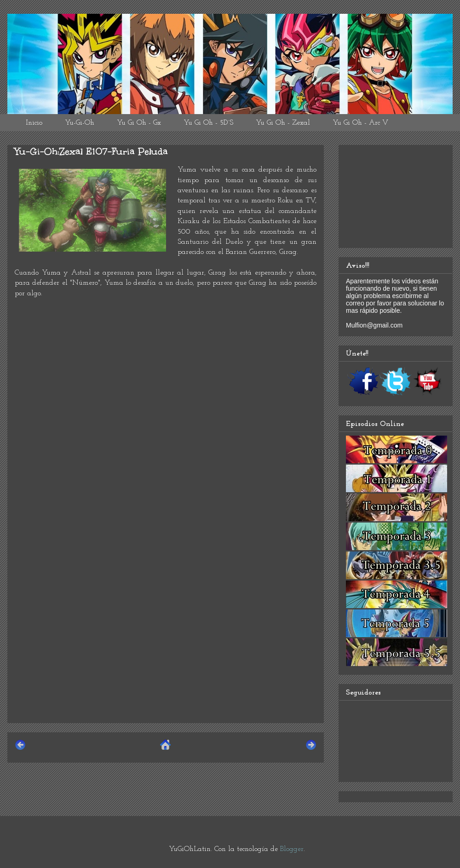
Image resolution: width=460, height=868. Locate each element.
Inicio (34, 123)
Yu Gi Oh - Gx (139, 123)
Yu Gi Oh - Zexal (283, 123)
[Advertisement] (166, 651)
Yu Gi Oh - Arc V (360, 123)
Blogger (292, 849)
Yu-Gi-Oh (80, 123)
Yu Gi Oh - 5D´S (208, 123)
